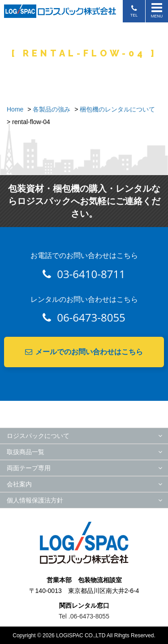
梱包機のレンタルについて (117, 109)
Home (15, 109)
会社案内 (19, 484)
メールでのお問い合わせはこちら (84, 352)
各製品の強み (52, 109)
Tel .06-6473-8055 (84, 616)
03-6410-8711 (84, 274)
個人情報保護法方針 (35, 500)
